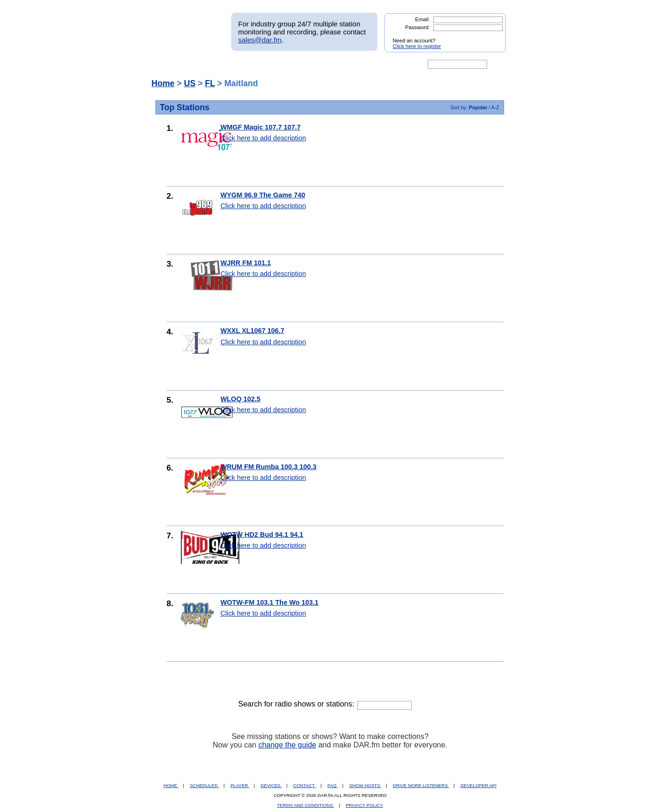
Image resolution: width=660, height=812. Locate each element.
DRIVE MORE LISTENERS (421, 785)
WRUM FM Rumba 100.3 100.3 (269, 467)
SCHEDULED (204, 785)
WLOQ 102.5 (240, 399)
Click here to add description (263, 138)
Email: (422, 19)
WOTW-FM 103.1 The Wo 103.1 (269, 602)
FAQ (333, 785)
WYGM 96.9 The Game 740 (263, 195)
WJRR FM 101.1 (246, 263)
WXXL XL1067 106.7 (253, 331)
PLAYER (240, 785)
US (189, 83)
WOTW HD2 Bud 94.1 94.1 (262, 535)
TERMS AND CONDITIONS (306, 805)
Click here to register (417, 46)
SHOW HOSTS (365, 785)
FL (210, 83)
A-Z (495, 107)
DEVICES (271, 785)
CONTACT (305, 785)
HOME (171, 785)
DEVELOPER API (479, 785)
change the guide (287, 745)
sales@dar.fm (260, 40)
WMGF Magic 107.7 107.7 (261, 127)
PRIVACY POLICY (364, 805)
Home (163, 83)
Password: (417, 27)
